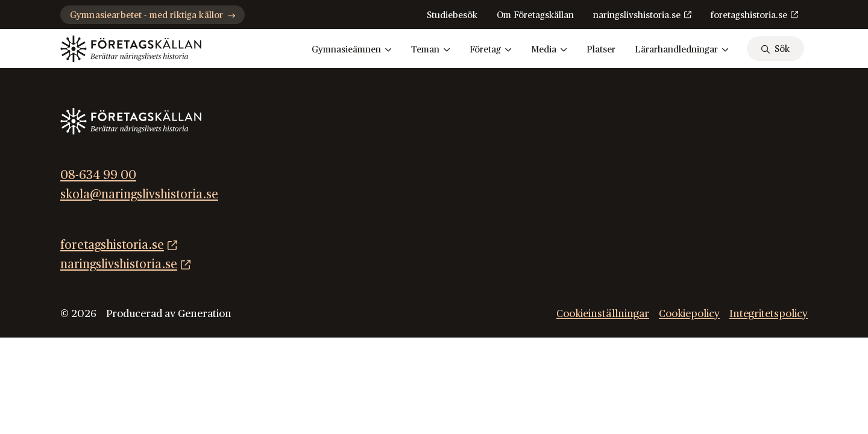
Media (549, 50)
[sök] (775, 49)
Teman (431, 50)
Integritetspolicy (769, 314)
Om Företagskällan (535, 15)
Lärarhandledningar (682, 50)
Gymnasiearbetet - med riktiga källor (153, 15)
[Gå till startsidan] (131, 49)
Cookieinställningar (603, 314)
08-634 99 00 (98, 175)
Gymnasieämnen (352, 50)
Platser (601, 50)
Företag (491, 50)
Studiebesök (452, 15)
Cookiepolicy (689, 314)
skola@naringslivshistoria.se (139, 195)
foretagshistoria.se (749, 15)
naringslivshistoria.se (637, 15)
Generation (205, 314)
